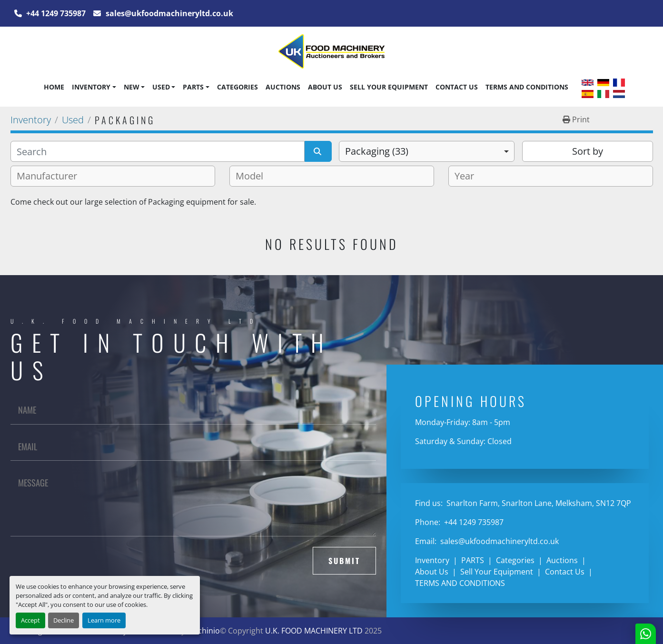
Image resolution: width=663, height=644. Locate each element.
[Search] (158, 151)
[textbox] (51, 176)
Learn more (104, 620)
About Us (325, 87)
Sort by (588, 151)
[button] (94, 87)
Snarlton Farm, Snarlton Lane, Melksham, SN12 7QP (538, 503)
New (132, 87)
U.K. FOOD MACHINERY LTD (314, 631)
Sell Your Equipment (389, 87)
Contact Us (457, 87)
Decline (64, 620)
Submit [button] (344, 561)
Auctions (283, 87)
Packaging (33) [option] (377, 151)
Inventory (91, 87)
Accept (30, 620)
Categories (237, 87)
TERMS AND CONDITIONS (527, 87)
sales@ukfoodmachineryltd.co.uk (168, 13)
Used (161, 87)
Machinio (203, 631)
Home (54, 87)
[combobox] (427, 151)
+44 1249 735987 (55, 13)
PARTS (193, 87)
